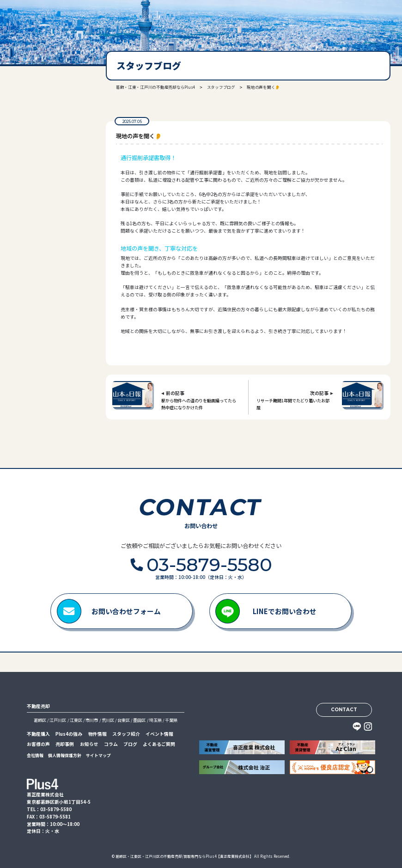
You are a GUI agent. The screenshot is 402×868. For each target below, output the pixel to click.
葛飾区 (40, 720)
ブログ (130, 744)
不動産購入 (38, 734)
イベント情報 (159, 734)
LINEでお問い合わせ (285, 611)
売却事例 (65, 744)
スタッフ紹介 (126, 734)
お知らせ (89, 744)
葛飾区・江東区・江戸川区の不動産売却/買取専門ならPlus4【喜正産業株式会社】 (184, 856)
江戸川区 (58, 720)
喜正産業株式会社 (41, 22)
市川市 (92, 720)
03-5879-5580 (45, 156)
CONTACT (344, 709)
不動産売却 (38, 706)
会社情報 (35, 755)
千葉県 (171, 720)
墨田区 (139, 720)
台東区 (124, 720)
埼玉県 (155, 720)
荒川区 (108, 720)
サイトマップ (98, 755)
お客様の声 (38, 744)
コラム (111, 744)
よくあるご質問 (159, 744)
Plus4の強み (69, 734)
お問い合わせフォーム (126, 611)
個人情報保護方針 (65, 755)
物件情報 (97, 734)
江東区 (76, 720)
